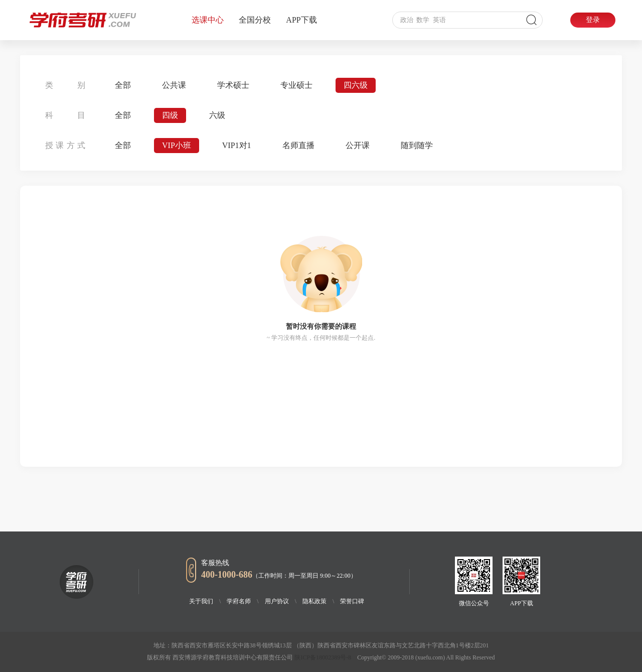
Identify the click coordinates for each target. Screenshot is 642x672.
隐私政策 (318, 601)
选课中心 (208, 20)
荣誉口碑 (352, 601)
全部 (123, 85)
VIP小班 (177, 145)
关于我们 (205, 601)
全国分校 (255, 20)
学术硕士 (233, 85)
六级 (217, 115)
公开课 (358, 145)
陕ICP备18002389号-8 (323, 657)
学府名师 (243, 601)
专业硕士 (296, 85)
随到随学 (417, 145)
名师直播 (298, 145)
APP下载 (301, 20)
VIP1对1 (237, 145)
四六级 (356, 85)
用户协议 (281, 601)
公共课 (174, 85)
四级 (170, 115)
